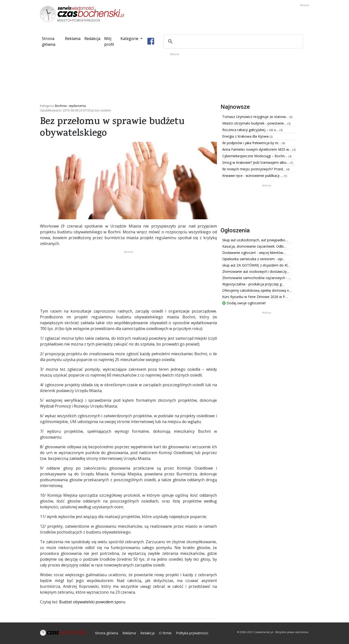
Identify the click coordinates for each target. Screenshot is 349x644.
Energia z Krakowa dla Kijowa (246, 136)
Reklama (73, 39)
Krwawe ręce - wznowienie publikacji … (253, 176)
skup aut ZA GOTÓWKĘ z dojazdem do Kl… (256, 265)
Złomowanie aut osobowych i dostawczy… (256, 271)
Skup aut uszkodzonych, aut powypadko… (255, 240)
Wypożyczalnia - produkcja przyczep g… (253, 284)
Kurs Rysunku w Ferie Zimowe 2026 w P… (255, 297)
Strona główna (52, 41)
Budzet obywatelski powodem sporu (92, 602)
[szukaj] (232, 41)
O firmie (165, 633)
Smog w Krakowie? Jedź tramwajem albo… (256, 162)
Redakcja (92, 39)
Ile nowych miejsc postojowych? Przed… (254, 169)
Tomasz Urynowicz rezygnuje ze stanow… (256, 117)
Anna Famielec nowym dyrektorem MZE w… (257, 149)
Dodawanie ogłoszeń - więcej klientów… (254, 253)
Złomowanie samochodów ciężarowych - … (257, 278)
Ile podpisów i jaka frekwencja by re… (252, 143)
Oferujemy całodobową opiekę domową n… (257, 290)
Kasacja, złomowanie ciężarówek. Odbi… (254, 246)
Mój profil (109, 41)
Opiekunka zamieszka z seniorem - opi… (254, 259)
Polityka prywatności (192, 633)
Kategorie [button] (130, 39)
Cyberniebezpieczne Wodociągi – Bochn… (255, 156)
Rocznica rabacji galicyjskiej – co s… (251, 130)
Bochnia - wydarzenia (70, 106)
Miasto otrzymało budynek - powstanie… (255, 123)
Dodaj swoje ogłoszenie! (244, 303)
